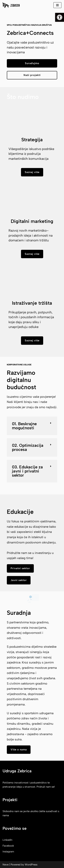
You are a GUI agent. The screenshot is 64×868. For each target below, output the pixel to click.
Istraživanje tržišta (32, 303)
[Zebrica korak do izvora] (11, 5)
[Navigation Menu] (57, 5)
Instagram (8, 852)
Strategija (32, 140)
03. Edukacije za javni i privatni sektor (27, 471)
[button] (32, 426)
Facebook (8, 846)
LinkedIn (7, 840)
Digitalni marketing (32, 221)
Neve (6, 865)
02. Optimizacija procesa (28, 447)
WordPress (31, 865)
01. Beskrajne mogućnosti (24, 426)
